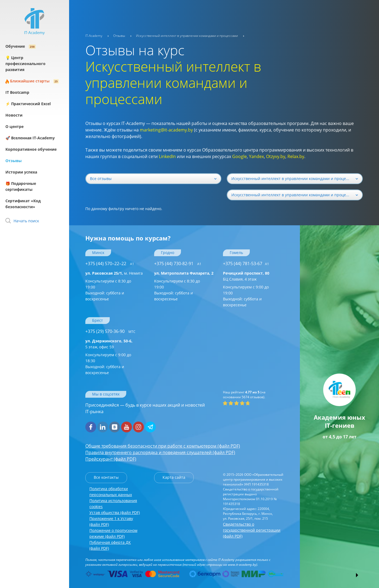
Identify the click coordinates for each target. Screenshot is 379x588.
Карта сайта (174, 477)
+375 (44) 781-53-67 (246, 264)
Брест (98, 320)
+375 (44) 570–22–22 (110, 264)
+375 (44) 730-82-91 (178, 264)
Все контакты (106, 477)
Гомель (236, 253)
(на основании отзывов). (244, 395)
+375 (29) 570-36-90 (110, 331)
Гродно (168, 253)
